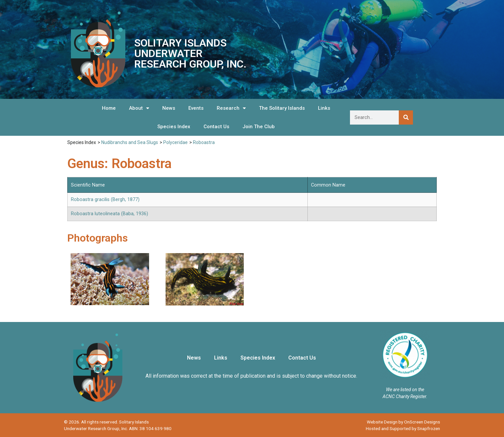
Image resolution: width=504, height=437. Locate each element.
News (169, 108)
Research (231, 108)
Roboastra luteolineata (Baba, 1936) (110, 214)
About (139, 108)
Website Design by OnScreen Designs (403, 422)
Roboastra (204, 142)
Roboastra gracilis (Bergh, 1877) (105, 200)
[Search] (406, 117)
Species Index (174, 127)
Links (324, 108)
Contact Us (216, 127)
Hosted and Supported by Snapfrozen (403, 428)
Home (109, 108)
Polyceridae (175, 142)
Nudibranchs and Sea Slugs (130, 142)
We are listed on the (405, 390)
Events (196, 108)
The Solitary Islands (282, 108)
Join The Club (259, 127)
